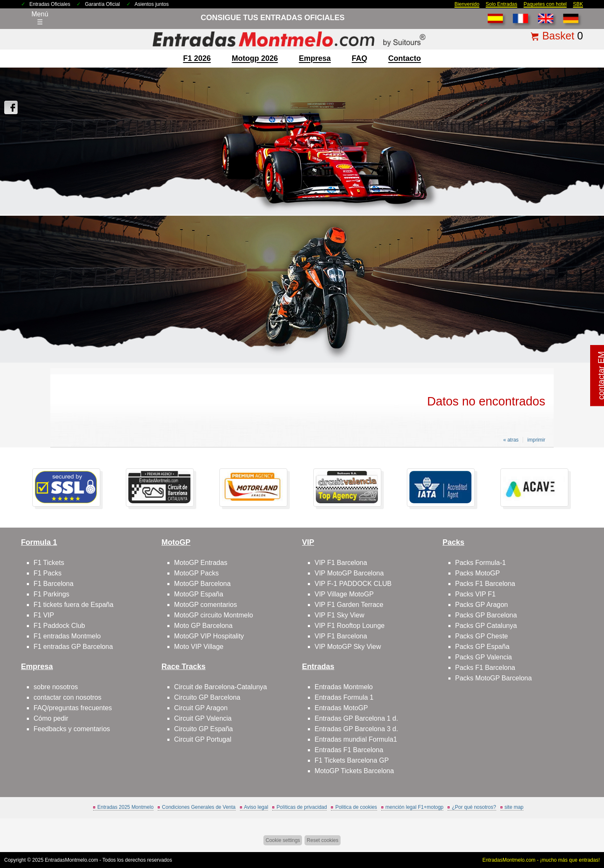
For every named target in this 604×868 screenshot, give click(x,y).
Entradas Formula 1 (344, 697)
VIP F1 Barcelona (341, 563)
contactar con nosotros (68, 697)
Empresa (315, 58)
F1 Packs (48, 573)
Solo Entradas (501, 4)
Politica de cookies (356, 807)
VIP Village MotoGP (344, 594)
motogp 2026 (255, 58)
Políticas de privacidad (302, 807)
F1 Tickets (49, 563)
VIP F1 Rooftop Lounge (350, 626)
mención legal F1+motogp (414, 807)
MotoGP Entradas (201, 563)
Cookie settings (283, 840)
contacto (405, 58)
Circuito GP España (203, 729)
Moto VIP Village (199, 647)
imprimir (536, 440)
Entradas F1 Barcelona (349, 750)
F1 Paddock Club (59, 626)
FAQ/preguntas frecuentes (73, 708)
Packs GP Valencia (483, 657)
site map (514, 807)
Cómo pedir (51, 718)
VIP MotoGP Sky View (348, 647)
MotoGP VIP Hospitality (209, 636)
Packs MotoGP (478, 573)
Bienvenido (467, 4)
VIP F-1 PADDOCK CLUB (353, 584)
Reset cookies (322, 840)
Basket (558, 36)
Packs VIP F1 (475, 594)
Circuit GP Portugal (203, 739)
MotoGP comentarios (206, 605)
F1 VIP (44, 615)
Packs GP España (482, 647)
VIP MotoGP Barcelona (349, 573)
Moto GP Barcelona (203, 626)
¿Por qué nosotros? (474, 807)
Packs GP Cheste (482, 636)
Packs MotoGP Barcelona (493, 678)
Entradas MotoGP (341, 708)
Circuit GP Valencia (203, 718)
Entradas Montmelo (344, 687)
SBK (578, 4)
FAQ (360, 58)
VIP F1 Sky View (340, 615)
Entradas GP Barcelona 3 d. (356, 729)
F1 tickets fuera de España (73, 605)
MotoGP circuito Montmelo (213, 615)
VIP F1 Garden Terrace (349, 605)
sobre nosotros (56, 687)
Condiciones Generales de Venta (199, 807)
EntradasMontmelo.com (72, 860)
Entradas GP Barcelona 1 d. (356, 718)
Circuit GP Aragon (201, 708)
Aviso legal (256, 807)
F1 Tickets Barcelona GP (352, 760)
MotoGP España (199, 594)
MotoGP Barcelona (202, 584)
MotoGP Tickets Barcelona (354, 771)
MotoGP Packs (196, 573)
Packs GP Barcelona (486, 615)
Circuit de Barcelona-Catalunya (220, 687)
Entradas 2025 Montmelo (125, 807)
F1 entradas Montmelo (67, 636)
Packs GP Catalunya (486, 626)
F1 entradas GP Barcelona (73, 647)
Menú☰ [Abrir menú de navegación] (40, 18)
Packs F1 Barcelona (485, 584)
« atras (511, 440)
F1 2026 (197, 58)
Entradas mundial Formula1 (356, 739)
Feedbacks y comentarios (72, 729)
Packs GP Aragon (482, 605)
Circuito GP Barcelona (207, 697)
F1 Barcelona (53, 584)
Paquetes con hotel (545, 4)
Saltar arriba (578, 830)
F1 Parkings (51, 594)
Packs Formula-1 (480, 563)
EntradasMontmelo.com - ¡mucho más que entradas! (541, 860)
